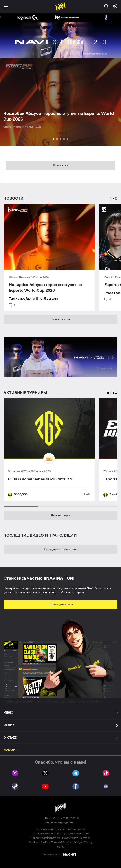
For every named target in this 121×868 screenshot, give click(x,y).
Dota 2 (109, 277)
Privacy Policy (69, 838)
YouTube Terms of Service (56, 842)
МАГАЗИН (11, 750)
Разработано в (60, 854)
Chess (13, 277)
